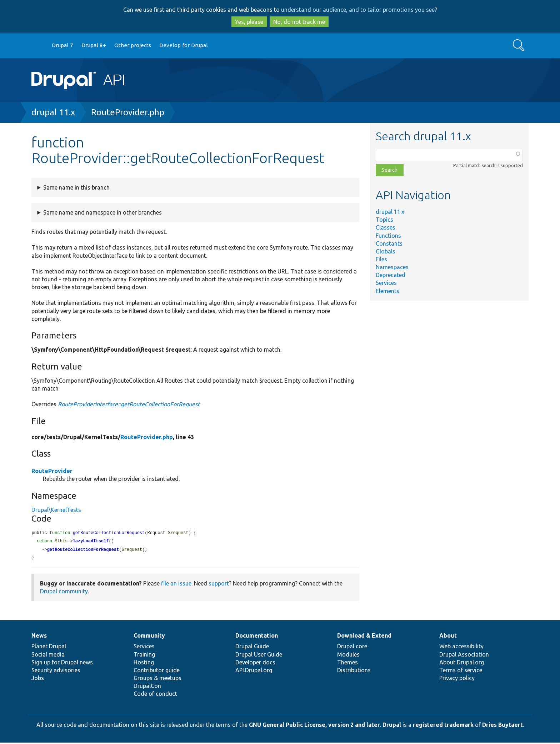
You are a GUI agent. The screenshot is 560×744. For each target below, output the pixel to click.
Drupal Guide (252, 648)
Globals (386, 251)
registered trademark (443, 726)
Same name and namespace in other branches (102, 212)
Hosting (144, 664)
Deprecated (391, 275)
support (219, 585)
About (448, 637)
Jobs (38, 679)
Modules (348, 656)
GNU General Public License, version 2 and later (314, 726)
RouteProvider (52, 471)
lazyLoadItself (91, 542)
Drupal (392, 726)
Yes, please (249, 22)
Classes (386, 227)
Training (144, 656)
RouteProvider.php (128, 112)
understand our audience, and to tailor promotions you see (358, 10)
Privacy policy (457, 679)
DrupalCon (147, 687)
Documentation (257, 637)
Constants (389, 243)
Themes (347, 664)
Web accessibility (461, 648)
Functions (388, 236)
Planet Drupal (49, 648)
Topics (384, 220)
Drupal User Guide (259, 656)
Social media (48, 656)
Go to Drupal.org (38, 46)
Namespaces (392, 267)
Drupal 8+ (94, 45)
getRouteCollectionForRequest (83, 551)
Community (149, 637)
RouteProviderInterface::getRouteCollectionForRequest (129, 404)
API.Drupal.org (254, 672)
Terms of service (461, 672)
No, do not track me (299, 22)
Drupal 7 (62, 45)
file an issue (176, 585)
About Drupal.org (462, 664)
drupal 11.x (53, 112)
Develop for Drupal (184, 45)
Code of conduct (155, 695)
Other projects (133, 45)
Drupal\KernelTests (56, 510)
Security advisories (56, 672)
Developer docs (255, 664)
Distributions (354, 672)
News (39, 637)
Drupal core (352, 648)
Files (381, 259)
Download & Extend (364, 637)
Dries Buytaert (502, 726)
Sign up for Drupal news (62, 664)
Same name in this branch (76, 187)
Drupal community (64, 593)
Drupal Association (464, 656)
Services (386, 283)
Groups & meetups (157, 679)
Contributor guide (157, 672)
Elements (387, 291)
